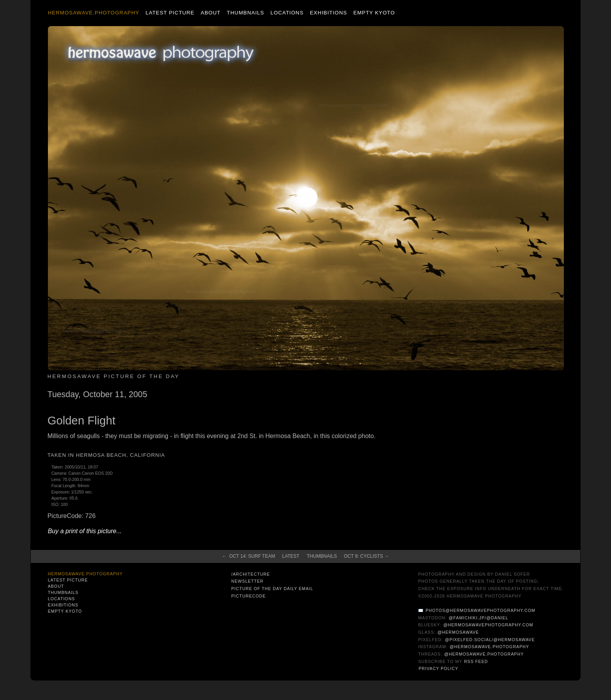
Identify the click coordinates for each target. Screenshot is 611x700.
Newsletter (247, 581)
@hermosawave (458, 632)
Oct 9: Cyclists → (366, 556)
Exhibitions (328, 13)
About (211, 13)
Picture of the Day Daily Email (272, 589)
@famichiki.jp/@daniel (479, 618)
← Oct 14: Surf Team (249, 556)
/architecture (250, 574)
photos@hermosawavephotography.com (480, 610)
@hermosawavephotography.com (488, 625)
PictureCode (248, 596)
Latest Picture (170, 13)
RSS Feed (476, 661)
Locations (287, 13)
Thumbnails (245, 13)
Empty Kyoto (374, 13)
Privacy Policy (438, 668)
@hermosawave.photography (489, 647)
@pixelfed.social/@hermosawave (490, 640)
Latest (291, 556)
